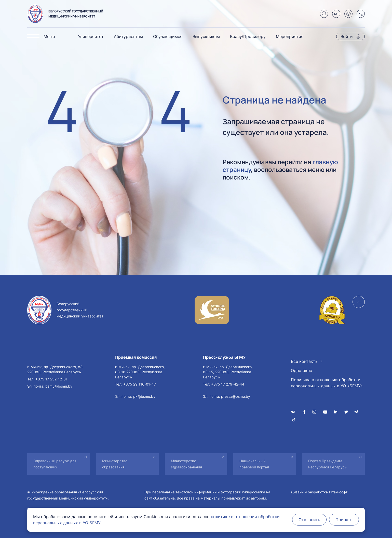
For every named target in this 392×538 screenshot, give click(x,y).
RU (336, 14)
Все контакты (305, 361)
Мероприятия (290, 36)
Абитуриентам (128, 36)
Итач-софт (338, 492)
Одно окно (302, 370)
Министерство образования (115, 464)
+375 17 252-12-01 (51, 379)
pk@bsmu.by (144, 396)
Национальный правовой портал (254, 464)
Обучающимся (168, 36)
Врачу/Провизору (248, 36)
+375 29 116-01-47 (140, 384)
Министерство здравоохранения (186, 464)
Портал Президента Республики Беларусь (327, 464)
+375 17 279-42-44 (228, 384)
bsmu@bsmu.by (59, 386)
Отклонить (309, 520)
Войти (347, 36)
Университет (91, 36)
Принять (344, 520)
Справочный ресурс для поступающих (55, 464)
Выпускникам (206, 36)
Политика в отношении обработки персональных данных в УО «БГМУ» (327, 383)
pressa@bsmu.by (236, 396)
